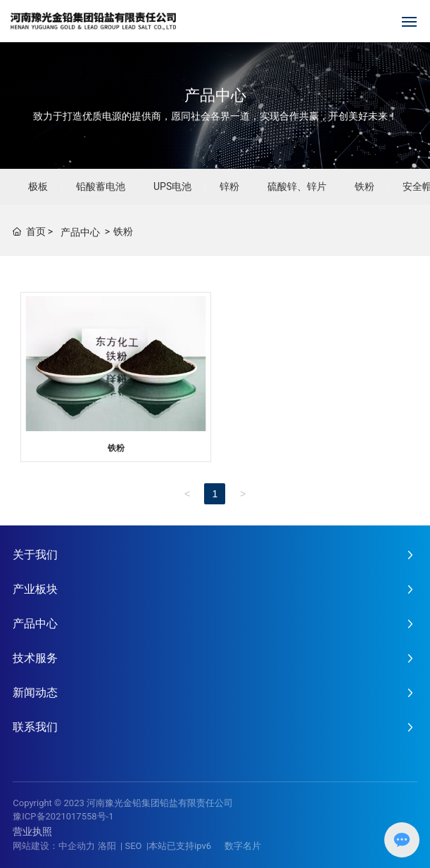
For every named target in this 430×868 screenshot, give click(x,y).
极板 (38, 186)
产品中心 (215, 95)
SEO (133, 846)
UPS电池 (172, 186)
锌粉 (229, 186)
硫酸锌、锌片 (297, 186)
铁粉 (365, 186)
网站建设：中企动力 (54, 846)
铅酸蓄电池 (101, 186)
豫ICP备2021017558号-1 (63, 816)
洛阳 (107, 846)
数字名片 (243, 846)
